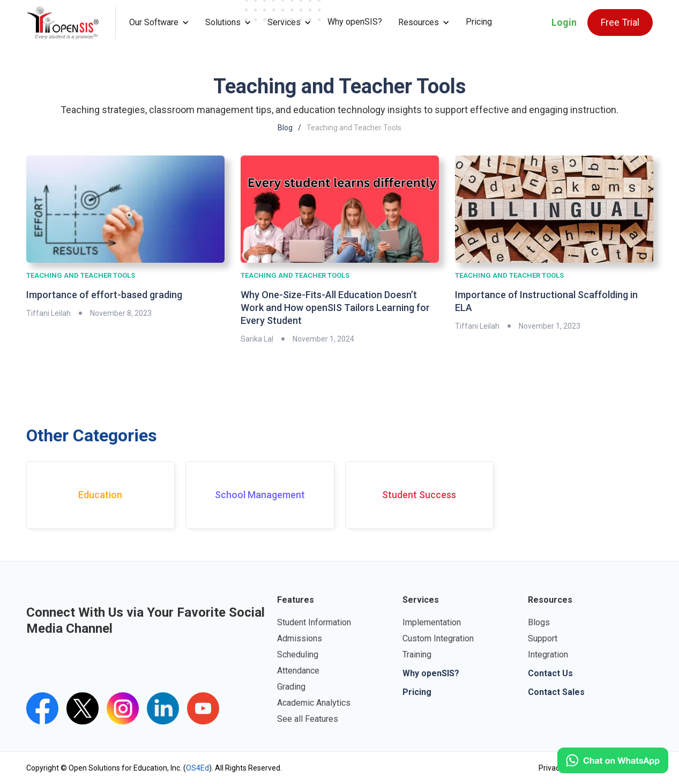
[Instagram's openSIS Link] (123, 708)
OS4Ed (197, 768)
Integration (548, 654)
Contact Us (550, 673)
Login (564, 22)
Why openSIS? (355, 22)
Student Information (314, 622)
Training (417, 654)
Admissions (300, 638)
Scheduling (298, 654)
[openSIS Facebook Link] (42, 708)
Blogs (539, 622)
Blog (285, 128)
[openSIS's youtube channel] (203, 708)
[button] (159, 23)
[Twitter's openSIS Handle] (83, 708)
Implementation (432, 622)
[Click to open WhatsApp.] (613, 760)
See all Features (308, 719)
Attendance (298, 671)
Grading (291, 687)
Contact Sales (556, 692)
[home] (71, 23)
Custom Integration (438, 638)
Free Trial (620, 22)
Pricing (479, 22)
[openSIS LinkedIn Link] (163, 708)
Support (543, 638)
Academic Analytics (314, 703)
